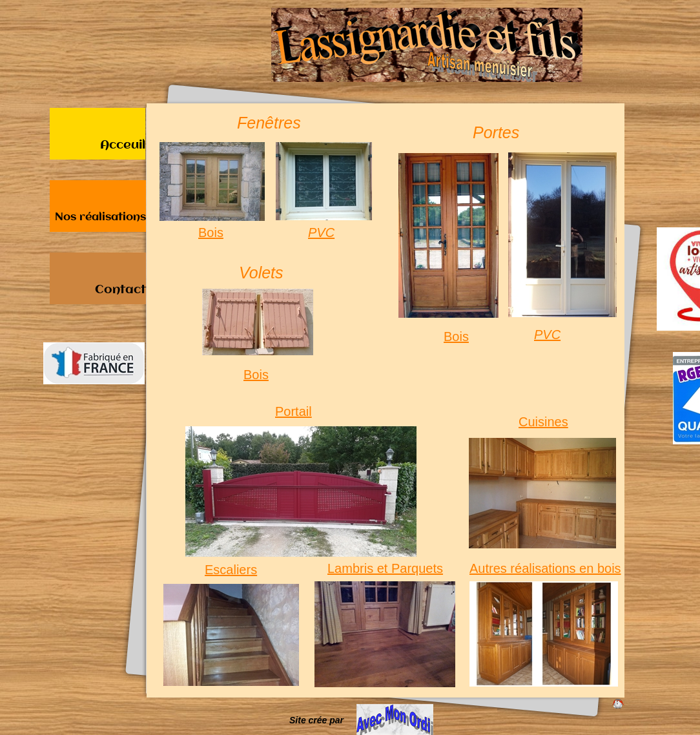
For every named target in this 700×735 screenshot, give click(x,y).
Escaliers (231, 570)
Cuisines (543, 422)
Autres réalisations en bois (545, 569)
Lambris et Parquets (385, 569)
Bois (211, 233)
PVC (321, 233)
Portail (293, 412)
